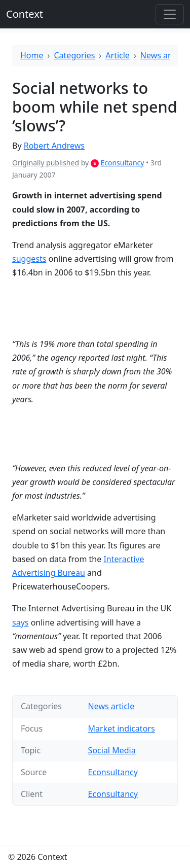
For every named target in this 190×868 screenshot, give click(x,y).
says (20, 622)
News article (164, 55)
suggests (29, 259)
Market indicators (122, 728)
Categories (75, 55)
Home (32, 55)
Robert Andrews (54, 146)
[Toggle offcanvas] (170, 14)
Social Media (112, 750)
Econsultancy (122, 163)
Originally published (46, 163)
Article (118, 55)
